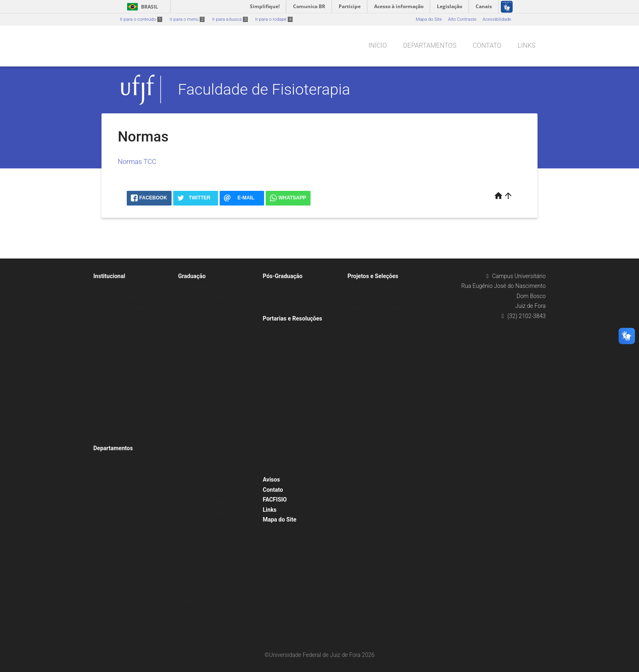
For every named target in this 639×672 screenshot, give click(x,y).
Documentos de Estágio (206, 362)
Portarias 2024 (282, 448)
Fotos (103, 438)
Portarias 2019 (282, 394)
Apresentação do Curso (206, 286)
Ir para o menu (187, 19)
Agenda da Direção (117, 319)
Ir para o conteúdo (141, 19)
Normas (190, 600)
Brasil (141, 7)
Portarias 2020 (282, 405)
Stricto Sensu (280, 308)
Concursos (108, 384)
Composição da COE (203, 351)
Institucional (109, 276)
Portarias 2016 (282, 361)
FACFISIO (275, 500)
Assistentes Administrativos (126, 330)
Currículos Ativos (199, 308)
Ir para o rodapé (274, 19)
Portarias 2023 (282, 437)
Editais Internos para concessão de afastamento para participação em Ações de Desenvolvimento (133, 416)
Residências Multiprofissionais (298, 297)
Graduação (192, 276)
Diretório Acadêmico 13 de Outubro (218, 319)
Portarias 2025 (282, 459)
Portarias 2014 (282, 340)
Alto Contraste (462, 19)
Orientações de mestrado (377, 308)
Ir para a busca (230, 19)
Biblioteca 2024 (113, 373)
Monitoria (361, 297)
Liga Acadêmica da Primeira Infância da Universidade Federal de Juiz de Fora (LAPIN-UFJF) (219, 460)
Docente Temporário (118, 395)
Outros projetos (367, 319)
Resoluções (279, 470)
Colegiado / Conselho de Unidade (131, 351)
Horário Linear (196, 416)
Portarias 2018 (282, 383)
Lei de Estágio (196, 384)
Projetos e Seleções (373, 276)
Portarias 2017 (282, 372)
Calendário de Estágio (204, 341)
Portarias (276, 329)
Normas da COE (198, 395)
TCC (186, 578)
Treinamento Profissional (377, 406)
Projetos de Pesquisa (373, 395)
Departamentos (430, 45)
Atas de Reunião (114, 341)
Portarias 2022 (282, 426)
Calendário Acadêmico (205, 297)
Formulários (194, 589)
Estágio (190, 330)
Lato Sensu (278, 286)
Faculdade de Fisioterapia (264, 89)
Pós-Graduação (283, 276)
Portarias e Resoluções (293, 318)
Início (378, 45)
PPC (186, 567)
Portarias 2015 (282, 350)
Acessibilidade (497, 19)
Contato (487, 45)
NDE (102, 362)
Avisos (271, 480)
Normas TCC (137, 161)
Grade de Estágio (199, 373)
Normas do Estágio (202, 406)
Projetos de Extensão (373, 373)
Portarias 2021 (282, 415)
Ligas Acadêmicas (201, 438)
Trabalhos (192, 611)
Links (527, 45)
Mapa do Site (429, 19)
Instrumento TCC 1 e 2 (205, 427)
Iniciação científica (371, 286)
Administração (112, 286)
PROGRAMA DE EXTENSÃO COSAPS (389, 384)
